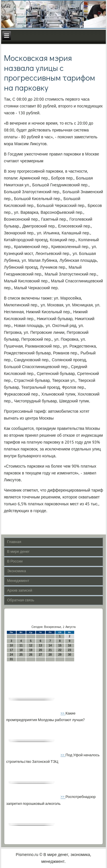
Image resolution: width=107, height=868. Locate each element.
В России (15, 561)
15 (60, 645)
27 (40, 655)
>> (63, 714)
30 (69, 655)
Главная (14, 542)
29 (60, 655)
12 (31, 645)
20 (40, 650)
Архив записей (20, 591)
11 (21, 645)
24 (11, 655)
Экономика (17, 571)
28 (50, 655)
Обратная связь (21, 600)
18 (21, 650)
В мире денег (18, 552)
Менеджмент (18, 581)
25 (21, 655)
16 (69, 645)
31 (11, 659)
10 (11, 645)
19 (31, 650)
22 (60, 650)
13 (40, 645)
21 (50, 650)
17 (11, 650)
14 (50, 645)
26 (31, 655)
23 (69, 650)
